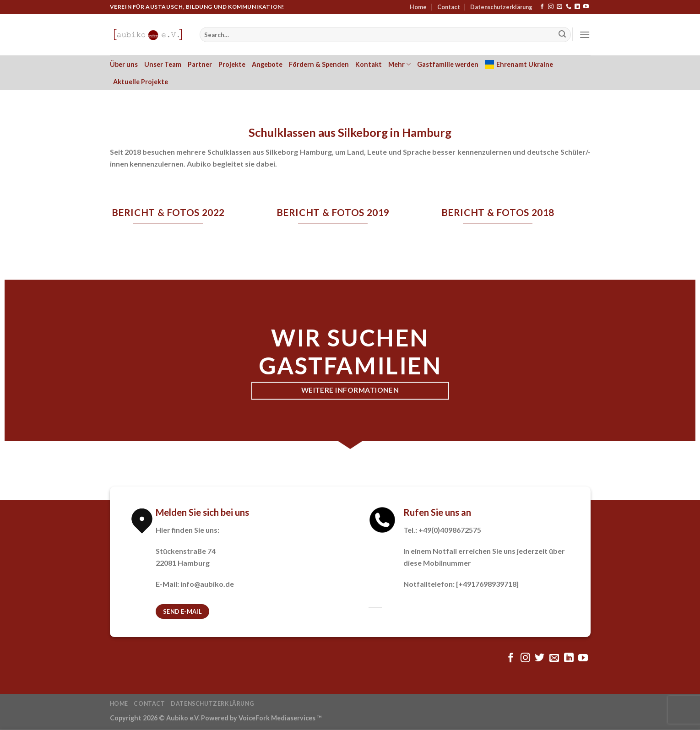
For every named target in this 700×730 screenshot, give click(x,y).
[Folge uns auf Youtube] (586, 7)
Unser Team (163, 64)
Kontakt (369, 64)
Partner (200, 64)
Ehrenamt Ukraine (519, 65)
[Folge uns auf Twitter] (540, 658)
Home (418, 7)
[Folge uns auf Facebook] (542, 7)
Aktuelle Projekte (141, 82)
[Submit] (562, 35)
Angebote (267, 64)
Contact (449, 7)
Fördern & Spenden (319, 64)
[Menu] (585, 35)
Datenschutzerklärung (501, 7)
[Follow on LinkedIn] (577, 7)
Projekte (232, 64)
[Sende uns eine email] (559, 7)
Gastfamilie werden (448, 64)
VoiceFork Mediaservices (277, 718)
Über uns (124, 64)
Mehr (399, 64)
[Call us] (569, 7)
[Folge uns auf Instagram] (551, 7)
